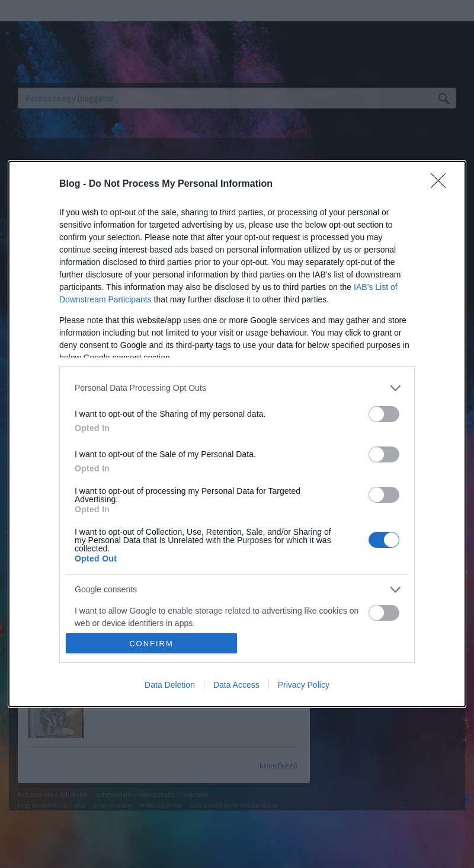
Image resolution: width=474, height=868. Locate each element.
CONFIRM (151, 644)
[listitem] (237, 388)
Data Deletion (170, 685)
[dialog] (237, 434)
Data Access (236, 685)
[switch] (384, 414)
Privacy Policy (304, 685)
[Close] (442, 184)
